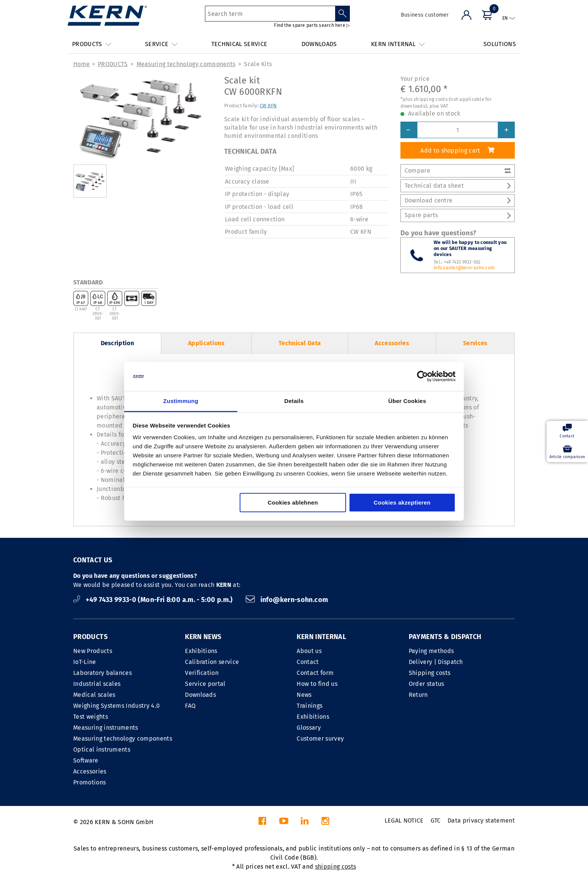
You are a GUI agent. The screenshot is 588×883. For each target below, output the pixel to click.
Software (86, 760)
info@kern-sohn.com (287, 600)
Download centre (458, 200)
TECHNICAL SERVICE (239, 44)
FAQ (190, 706)
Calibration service (212, 662)
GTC (436, 820)
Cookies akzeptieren (402, 502)
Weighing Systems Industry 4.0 (116, 706)
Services (475, 343)
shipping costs (336, 867)
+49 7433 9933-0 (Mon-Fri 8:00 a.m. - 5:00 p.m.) (154, 600)
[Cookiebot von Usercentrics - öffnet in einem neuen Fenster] (423, 377)
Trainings (309, 706)
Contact (308, 662)
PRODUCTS (113, 64)
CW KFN (268, 106)
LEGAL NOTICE (404, 820)
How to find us (317, 684)
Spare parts (458, 215)
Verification (202, 673)
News (304, 695)
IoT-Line (85, 662)
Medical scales (94, 695)
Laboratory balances (102, 673)
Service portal (205, 684)
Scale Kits (258, 64)
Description (118, 343)
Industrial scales (97, 684)
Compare (458, 171)
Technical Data (300, 343)
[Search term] (270, 14)
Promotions (89, 782)
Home (82, 64)
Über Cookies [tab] (407, 401)
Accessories (392, 343)
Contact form (315, 673)
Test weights (91, 717)
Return (418, 695)
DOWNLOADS (319, 44)
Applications (206, 343)
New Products (93, 651)
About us (309, 651)
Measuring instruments (106, 728)
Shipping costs (429, 673)
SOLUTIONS (500, 44)
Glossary (309, 728)
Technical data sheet (458, 186)
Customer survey (320, 739)
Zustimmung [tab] (181, 401)
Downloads (200, 695)
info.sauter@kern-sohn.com (464, 268)
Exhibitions (201, 651)
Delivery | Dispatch (436, 662)
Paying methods (431, 651)
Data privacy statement (481, 820)
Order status (426, 684)
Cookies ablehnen (293, 502)
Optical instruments (102, 749)
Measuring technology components (186, 64)
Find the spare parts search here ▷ (312, 25)
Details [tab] (294, 401)
